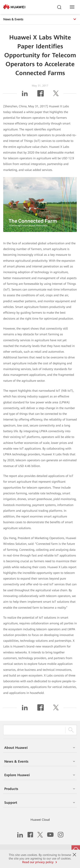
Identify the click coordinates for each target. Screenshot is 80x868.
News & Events (40, 19)
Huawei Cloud (40, 820)
